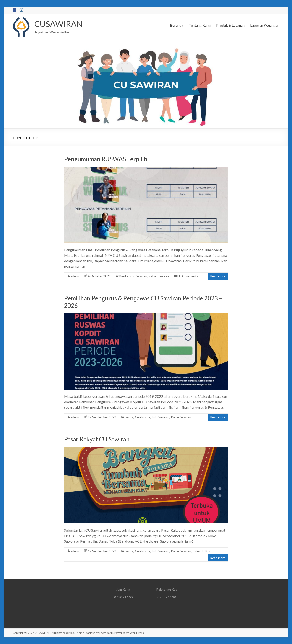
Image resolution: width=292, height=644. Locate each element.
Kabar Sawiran (159, 276)
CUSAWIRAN (59, 24)
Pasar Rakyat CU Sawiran (97, 439)
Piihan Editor (202, 551)
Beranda (177, 25)
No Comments (188, 276)
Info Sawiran (138, 276)
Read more (218, 276)
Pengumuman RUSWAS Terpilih (106, 159)
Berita (124, 276)
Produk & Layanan (230, 25)
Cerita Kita (143, 417)
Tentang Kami (200, 25)
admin (75, 276)
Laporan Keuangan (265, 25)
